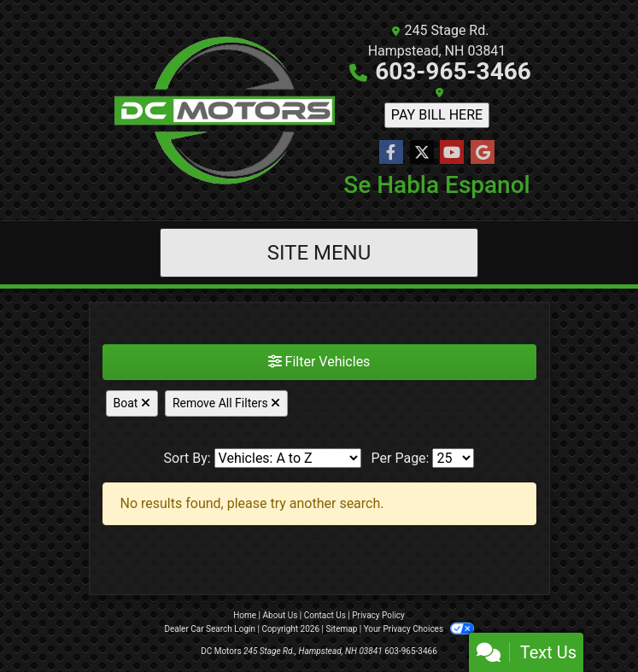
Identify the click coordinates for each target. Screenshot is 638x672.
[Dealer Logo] (225, 110)
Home (245, 615)
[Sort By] (288, 458)
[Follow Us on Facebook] (391, 153)
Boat (132, 403)
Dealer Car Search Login (210, 629)
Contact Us (325, 615)
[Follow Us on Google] (483, 153)
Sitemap (341, 629)
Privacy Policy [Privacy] (378, 615)
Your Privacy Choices (419, 629)
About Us (281, 615)
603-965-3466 (453, 71)
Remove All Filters (226, 403)
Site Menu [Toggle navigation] (319, 253)
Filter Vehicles (319, 362)
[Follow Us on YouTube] (452, 153)
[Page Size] (453, 458)
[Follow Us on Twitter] (422, 153)
